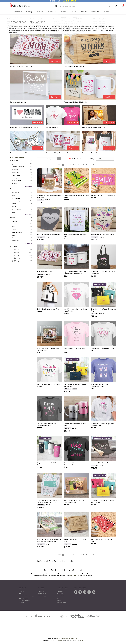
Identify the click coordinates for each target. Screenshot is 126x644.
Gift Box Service (61, 597)
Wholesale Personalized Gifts (27, 597)
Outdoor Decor (22, 172)
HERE (84, 576)
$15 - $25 (17, 252)
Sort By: (92, 159)
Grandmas (22, 221)
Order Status (60, 593)
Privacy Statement (74, 576)
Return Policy (41, 595)
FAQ (58, 599)
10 (87, 165)
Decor (74, 12)
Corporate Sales (23, 595)
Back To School (22, 209)
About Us (22, 591)
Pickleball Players (22, 232)
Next (93, 165)
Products (40, 12)
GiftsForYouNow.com (57, 640)
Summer (22, 195)
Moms (22, 227)
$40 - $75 (17, 258)
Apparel (22, 164)
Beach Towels (22, 175)
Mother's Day (22, 192)
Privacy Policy (41, 591)
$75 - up (17, 261)
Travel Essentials (22, 181)
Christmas (22, 204)
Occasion (51, 12)
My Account (60, 591)
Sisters (22, 235)
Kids (22, 238)
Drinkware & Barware (22, 167)
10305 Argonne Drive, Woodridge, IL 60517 (68, 639)
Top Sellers (18, 12)
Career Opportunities (25, 601)
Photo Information (61, 595)
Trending (29, 12)
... (89, 165)
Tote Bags (22, 178)
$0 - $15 (17, 250)
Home (11, 17)
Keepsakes (22, 183)
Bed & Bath (22, 169)
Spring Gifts (95, 12)
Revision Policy (42, 593)
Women (22, 224)
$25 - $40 (17, 255)
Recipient (63, 12)
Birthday (22, 206)
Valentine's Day (22, 198)
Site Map (21, 603)
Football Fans (22, 241)
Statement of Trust (43, 597)
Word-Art (84, 12)
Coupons (59, 601)
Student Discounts (61, 603)
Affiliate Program (23, 599)
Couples (22, 229)
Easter (22, 212)
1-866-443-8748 (79, 640)
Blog (20, 593)
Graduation (107, 12)
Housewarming (22, 201)
